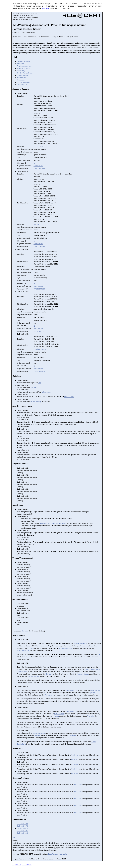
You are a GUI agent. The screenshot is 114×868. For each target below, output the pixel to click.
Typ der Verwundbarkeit (25, 73)
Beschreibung (22, 78)
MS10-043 (75, 760)
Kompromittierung (23, 651)
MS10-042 (75, 755)
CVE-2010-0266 (39, 371)
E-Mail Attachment (40, 349)
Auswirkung (21, 71)
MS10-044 (75, 764)
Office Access (46, 392)
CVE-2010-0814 (39, 289)
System (31, 648)
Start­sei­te (45, 8)
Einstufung (25, 631)
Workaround (21, 80)
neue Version (38, 166)
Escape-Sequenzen (80, 644)
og (14, 837)
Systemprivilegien (65, 648)
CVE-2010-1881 (39, 331)
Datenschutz (27, 865)
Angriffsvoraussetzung (25, 66)
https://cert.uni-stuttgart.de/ (58, 854)
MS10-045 (75, 774)
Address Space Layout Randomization (53, 523)
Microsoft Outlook (39, 733)
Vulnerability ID (22, 85)
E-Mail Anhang (36, 402)
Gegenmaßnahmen (24, 82)
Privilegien (48, 695)
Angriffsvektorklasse (24, 68)
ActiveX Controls (71, 690)
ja (34, 163)
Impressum (17, 865)
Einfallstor (20, 64)
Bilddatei (37, 224)
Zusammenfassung (24, 61)
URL (42, 146)
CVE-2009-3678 (39, 247)
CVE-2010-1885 (39, 169)
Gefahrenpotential (23, 75)
